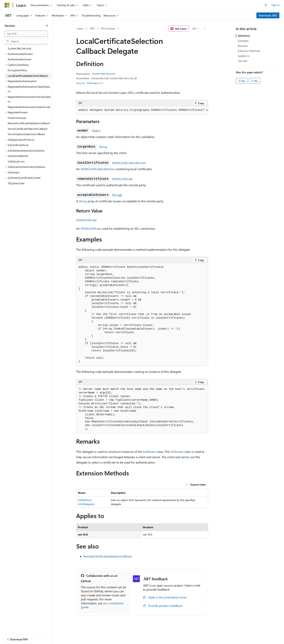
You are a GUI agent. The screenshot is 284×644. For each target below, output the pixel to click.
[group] (142, 110)
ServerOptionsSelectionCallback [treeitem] (26, 134)
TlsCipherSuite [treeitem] (16, 183)
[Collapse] (47, 26)
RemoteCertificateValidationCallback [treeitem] (29, 123)
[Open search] (266, 5)
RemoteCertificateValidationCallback (108, 556)
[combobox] (26, 34)
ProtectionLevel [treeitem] (17, 118)
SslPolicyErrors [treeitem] (16, 161)
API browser (108, 28)
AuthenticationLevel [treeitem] (19, 59)
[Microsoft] (7, 5)
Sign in (275, 5)
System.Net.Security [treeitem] (19, 48)
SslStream (149, 452)
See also (243, 61)
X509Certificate (122, 179)
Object (96, 131)
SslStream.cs (94, 83)
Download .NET (268, 15)
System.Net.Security (104, 74)
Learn (80, 28)
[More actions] (205, 29)
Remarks (243, 46)
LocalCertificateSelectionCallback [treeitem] (28, 76)
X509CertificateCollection (129, 163)
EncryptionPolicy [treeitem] (17, 70)
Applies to (244, 56)
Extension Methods (249, 51)
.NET (92, 28)
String (103, 147)
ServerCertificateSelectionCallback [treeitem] (28, 129)
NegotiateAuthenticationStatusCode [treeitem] (29, 107)
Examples (243, 41)
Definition (244, 36)
